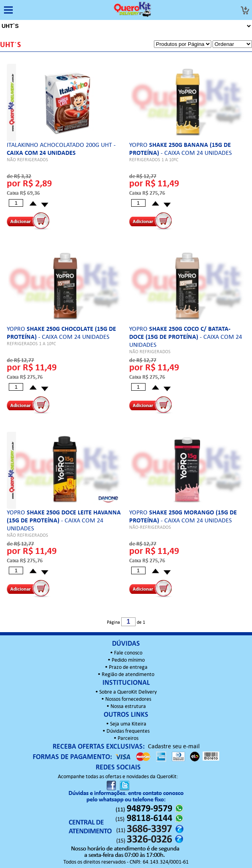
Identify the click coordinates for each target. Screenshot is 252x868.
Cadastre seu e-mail (174, 747)
